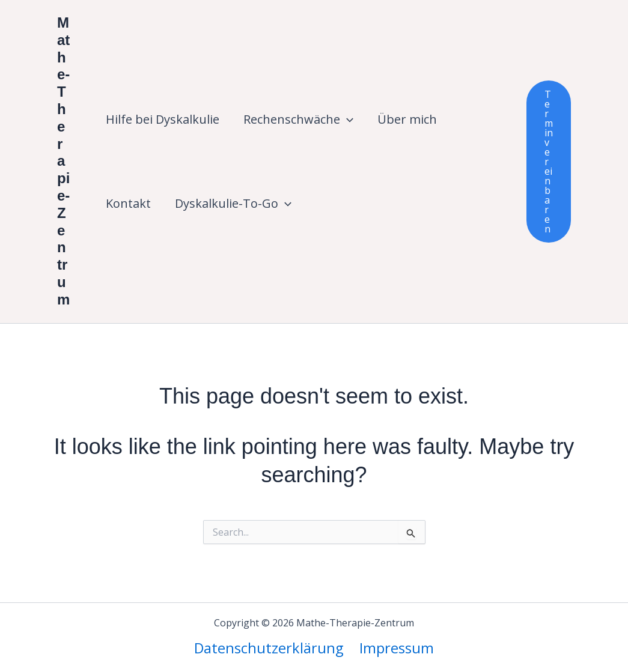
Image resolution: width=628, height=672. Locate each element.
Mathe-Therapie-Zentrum (63, 161)
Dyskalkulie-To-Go (233, 204)
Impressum (397, 648)
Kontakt (128, 203)
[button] (347, 120)
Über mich (407, 119)
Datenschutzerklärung (270, 648)
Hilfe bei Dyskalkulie (163, 119)
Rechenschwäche (298, 120)
